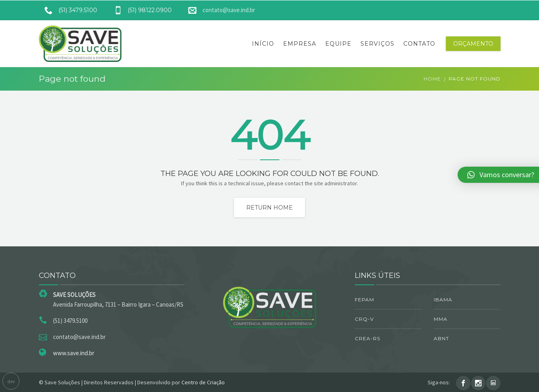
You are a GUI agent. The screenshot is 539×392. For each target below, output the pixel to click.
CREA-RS (367, 338)
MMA (441, 319)
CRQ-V (364, 319)
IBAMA (443, 300)
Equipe (338, 44)
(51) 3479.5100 (68, 10)
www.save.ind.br (74, 353)
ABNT (441, 338)
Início (263, 44)
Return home (269, 208)
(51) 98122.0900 (140, 10)
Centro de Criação (203, 382)
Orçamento (473, 44)
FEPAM (364, 300)
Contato (419, 44)
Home (432, 79)
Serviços (377, 44)
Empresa (300, 44)
